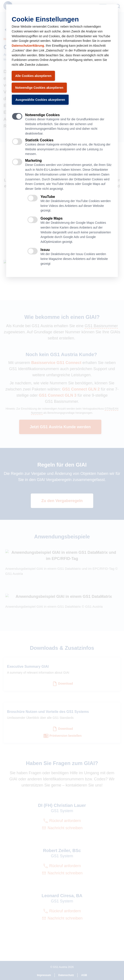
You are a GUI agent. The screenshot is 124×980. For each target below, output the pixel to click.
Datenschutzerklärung (28, 46)
